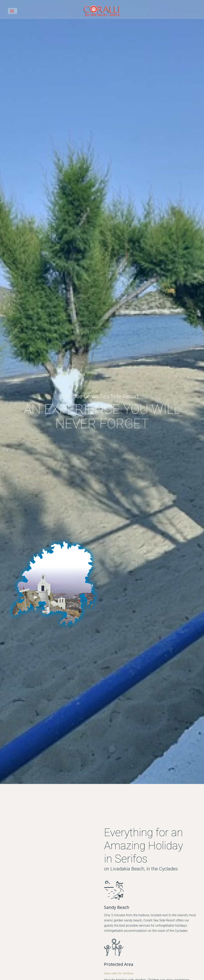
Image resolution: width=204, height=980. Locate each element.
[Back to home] (102, 11)
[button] (13, 11)
